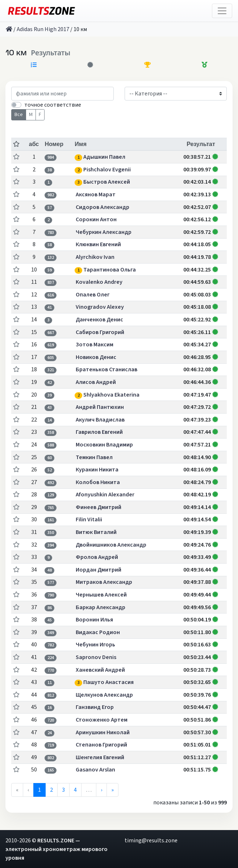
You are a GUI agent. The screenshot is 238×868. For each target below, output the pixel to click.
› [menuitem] (101, 790)
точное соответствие (53, 105)
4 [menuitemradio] (75, 790)
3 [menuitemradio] (63, 790)
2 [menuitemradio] (51, 790)
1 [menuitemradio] (39, 790)
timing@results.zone (151, 841)
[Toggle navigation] (222, 11)
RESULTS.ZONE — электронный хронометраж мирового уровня (57, 849)
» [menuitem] (112, 790)
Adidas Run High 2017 (43, 29)
